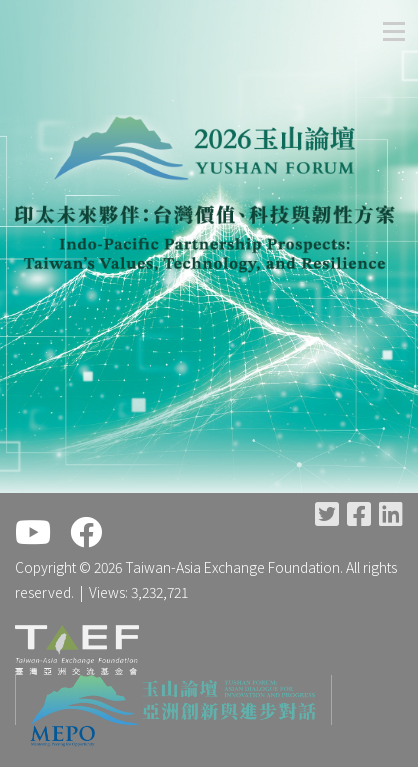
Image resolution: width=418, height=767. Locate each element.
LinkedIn (391, 513)
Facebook (359, 513)
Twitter (327, 513)
